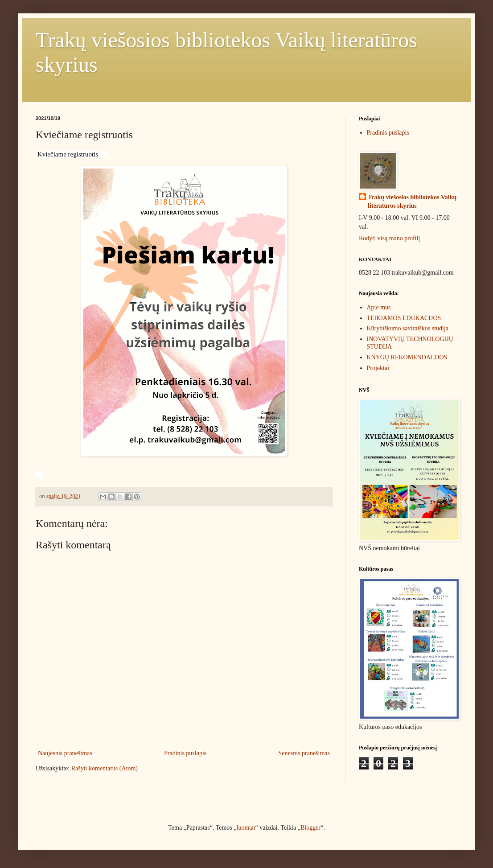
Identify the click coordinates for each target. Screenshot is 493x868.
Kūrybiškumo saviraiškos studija (408, 328)
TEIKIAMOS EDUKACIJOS (404, 318)
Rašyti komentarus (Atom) (105, 768)
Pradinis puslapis (185, 753)
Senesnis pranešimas (304, 753)
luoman (246, 828)
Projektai (378, 368)
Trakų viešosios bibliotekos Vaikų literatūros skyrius (412, 202)
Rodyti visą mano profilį (389, 238)
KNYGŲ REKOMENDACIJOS (407, 357)
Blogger (310, 828)
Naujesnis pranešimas (65, 753)
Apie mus (379, 307)
